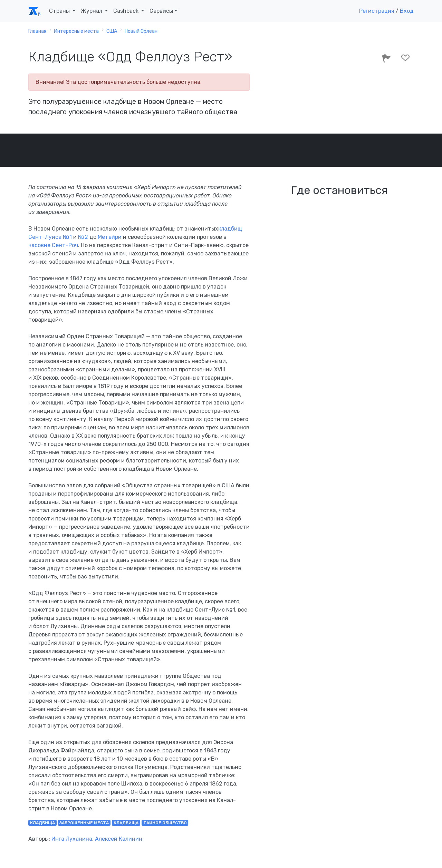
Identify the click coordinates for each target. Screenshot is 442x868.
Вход (407, 11)
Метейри (110, 237)
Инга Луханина (72, 839)
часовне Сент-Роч (53, 245)
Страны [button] (60, 11)
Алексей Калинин (119, 839)
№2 (83, 237)
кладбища (42, 823)
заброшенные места (84, 823)
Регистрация (377, 11)
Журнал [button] (92, 11)
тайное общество (165, 823)
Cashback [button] (127, 11)
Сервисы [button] (161, 11)
